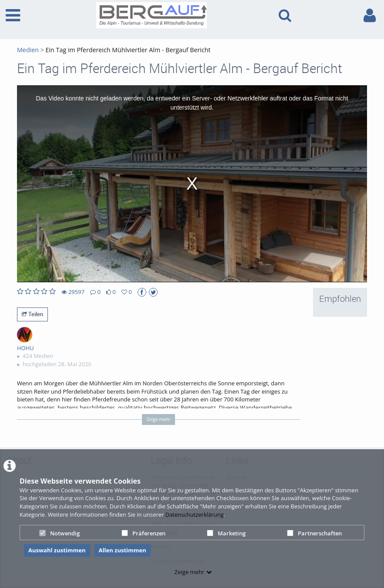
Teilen (32, 314)
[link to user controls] (370, 15)
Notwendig (59, 533)
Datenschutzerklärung (195, 514)
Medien (28, 50)
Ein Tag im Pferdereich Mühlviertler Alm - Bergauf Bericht (127, 50)
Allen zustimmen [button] (123, 550)
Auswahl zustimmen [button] (57, 550)
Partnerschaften (314, 533)
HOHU (25, 348)
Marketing (226, 533)
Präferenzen (143, 533)
